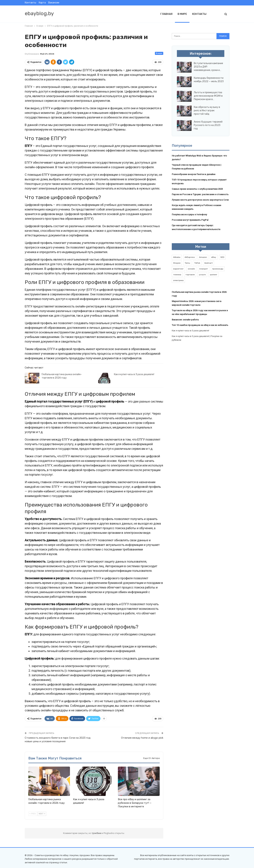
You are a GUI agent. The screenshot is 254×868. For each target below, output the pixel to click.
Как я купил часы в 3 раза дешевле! (134, 374)
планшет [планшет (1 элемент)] (204, 269)
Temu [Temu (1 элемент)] (187, 263)
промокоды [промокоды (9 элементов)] (218, 269)
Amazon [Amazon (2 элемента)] (203, 257)
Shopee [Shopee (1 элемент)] (177, 263)
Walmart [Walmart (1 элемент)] (208, 263)
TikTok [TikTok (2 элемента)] (197, 263)
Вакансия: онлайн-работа (185, 320)
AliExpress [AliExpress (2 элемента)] (190, 257)
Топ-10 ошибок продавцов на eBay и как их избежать (200, 325)
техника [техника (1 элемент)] (177, 275)
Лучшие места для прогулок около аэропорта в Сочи (200, 200)
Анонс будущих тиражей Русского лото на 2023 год (208, 125)
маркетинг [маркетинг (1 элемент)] (178, 269)
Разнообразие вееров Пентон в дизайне (194, 174)
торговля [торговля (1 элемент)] (190, 275)
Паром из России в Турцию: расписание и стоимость (200, 194)
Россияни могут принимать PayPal (190, 220)
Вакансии (54, 3)
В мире (182, 14)
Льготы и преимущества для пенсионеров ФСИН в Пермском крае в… (208, 96)
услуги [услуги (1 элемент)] (202, 275)
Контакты (30, 3)
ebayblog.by (39, 13)
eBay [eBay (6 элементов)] (214, 257)
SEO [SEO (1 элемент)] (222, 257)
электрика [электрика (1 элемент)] (178, 280)
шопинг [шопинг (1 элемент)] (214, 275)
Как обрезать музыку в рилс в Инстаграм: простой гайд (207, 111)
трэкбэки (97, 833)
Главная (166, 14)
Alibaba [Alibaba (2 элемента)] (177, 257)
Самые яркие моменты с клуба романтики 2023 (197, 189)
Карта (42, 3)
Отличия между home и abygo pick (142, 738)
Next (42, 814)
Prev (33, 814)
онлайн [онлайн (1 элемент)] (191, 269)
